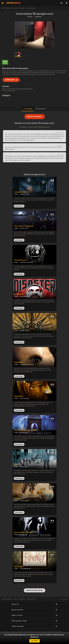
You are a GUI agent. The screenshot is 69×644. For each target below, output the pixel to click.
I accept (34, 641)
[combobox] (66, 3)
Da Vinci (17, 328)
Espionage (18, 567)
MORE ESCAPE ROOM (35, 590)
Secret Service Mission (23, 532)
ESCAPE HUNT (24, 433)
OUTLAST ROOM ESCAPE (27, 364)
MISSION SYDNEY (25, 194)
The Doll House (20, 260)
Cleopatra (18, 396)
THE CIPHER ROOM (25, 569)
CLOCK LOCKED (24, 330)
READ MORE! (19, 240)
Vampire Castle (21, 192)
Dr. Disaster (19, 294)
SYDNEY (30, 17)
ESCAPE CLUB (24, 228)
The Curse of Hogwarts (24, 226)
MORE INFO (10, 80)
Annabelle (18, 362)
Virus (16, 464)
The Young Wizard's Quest (25, 430)
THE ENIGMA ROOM (25, 296)
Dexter (17, 498)
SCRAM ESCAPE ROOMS (27, 262)
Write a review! (35, 117)
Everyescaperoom (6, 8)
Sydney (15, 8)
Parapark (22, 8)
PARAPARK (38, 17)
